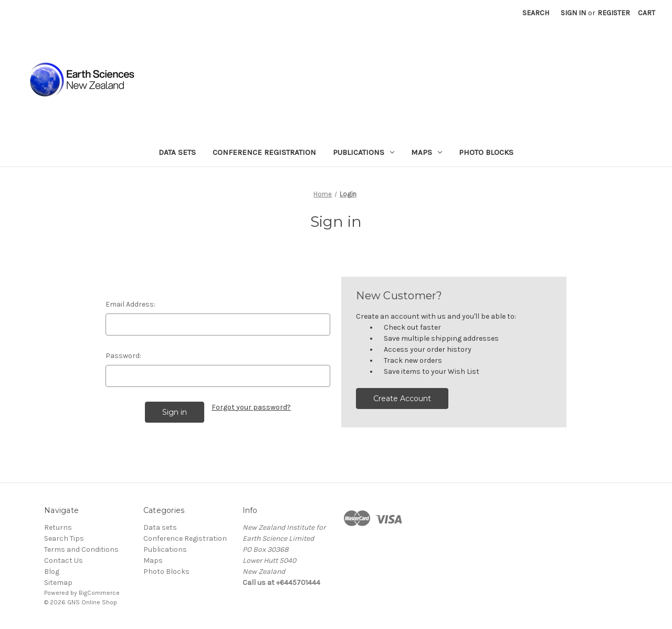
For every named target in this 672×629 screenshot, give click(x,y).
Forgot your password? (251, 407)
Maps (427, 152)
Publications (364, 152)
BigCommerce (99, 593)
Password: (123, 356)
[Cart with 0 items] (647, 13)
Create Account (402, 399)
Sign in (573, 13)
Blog (52, 572)
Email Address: (130, 304)
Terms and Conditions (81, 549)
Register (614, 13)
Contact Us (64, 560)
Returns (58, 527)
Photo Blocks (486, 152)
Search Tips (64, 538)
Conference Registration (264, 152)
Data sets (177, 152)
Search (536, 13)
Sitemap (58, 583)
